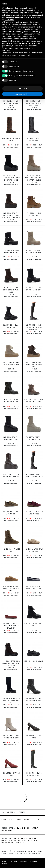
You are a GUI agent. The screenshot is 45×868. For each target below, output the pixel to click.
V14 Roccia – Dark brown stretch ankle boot (11, 290)
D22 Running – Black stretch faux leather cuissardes (34, 328)
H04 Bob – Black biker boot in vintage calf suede (11, 701)
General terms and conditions (14, 841)
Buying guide (31, 839)
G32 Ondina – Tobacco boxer (11, 550)
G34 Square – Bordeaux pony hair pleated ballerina (11, 626)
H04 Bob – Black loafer (34, 661)
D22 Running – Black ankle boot (11, 326)
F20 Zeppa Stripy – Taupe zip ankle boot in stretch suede (34, 178)
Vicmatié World (7, 820)
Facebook (14, 862)
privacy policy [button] (30, 10)
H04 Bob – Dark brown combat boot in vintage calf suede (11, 664)
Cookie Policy (22, 843)
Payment (35, 828)
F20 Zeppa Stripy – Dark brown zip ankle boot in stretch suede (11, 216)
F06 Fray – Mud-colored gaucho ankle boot (34, 401)
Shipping (26, 828)
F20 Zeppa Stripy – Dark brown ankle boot (11, 476)
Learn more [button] (22, 88)
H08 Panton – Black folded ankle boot (34, 700)
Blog (38, 820)
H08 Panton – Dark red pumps (11, 774)
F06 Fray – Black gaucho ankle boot (11, 401)
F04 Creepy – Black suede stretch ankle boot (11, 104)
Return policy (7, 830)
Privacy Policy (7, 843)
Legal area (33, 841)
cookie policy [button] (9, 20)
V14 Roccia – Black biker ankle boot (11, 252)
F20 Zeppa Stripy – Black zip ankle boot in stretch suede (11, 178)
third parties (6, 24)
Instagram (23, 862)
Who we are (19, 839)
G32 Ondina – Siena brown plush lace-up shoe (11, 589)
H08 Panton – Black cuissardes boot (34, 774)
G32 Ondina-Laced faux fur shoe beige (34, 550)
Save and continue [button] (23, 94)
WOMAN (19, 820)
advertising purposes (10, 34)
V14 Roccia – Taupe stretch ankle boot (34, 252)
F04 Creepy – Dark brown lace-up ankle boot (34, 365)
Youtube (4, 864)
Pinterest (34, 862)
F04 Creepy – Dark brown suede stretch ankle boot (34, 104)
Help (18, 828)
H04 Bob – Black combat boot (34, 625)
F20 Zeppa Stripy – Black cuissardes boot (34, 476)
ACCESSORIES (29, 820)
